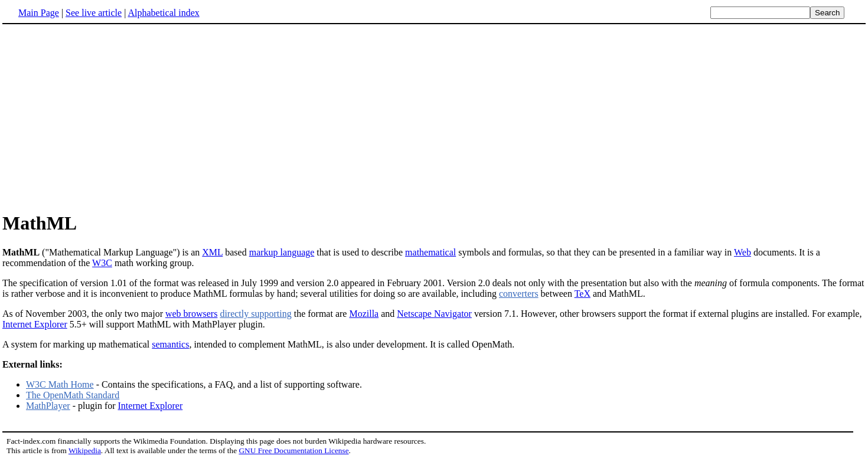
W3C (102, 263)
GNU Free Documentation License (293, 450)
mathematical (430, 252)
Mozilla (364, 314)
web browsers (191, 314)
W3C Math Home (60, 384)
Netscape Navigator (434, 314)
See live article (94, 13)
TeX (583, 294)
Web (743, 252)
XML (212, 252)
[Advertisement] (102, 117)
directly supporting (255, 314)
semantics (170, 344)
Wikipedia (85, 450)
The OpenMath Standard (73, 395)
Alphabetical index (163, 13)
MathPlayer (48, 406)
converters (519, 294)
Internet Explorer (35, 324)
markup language (282, 252)
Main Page (39, 13)
